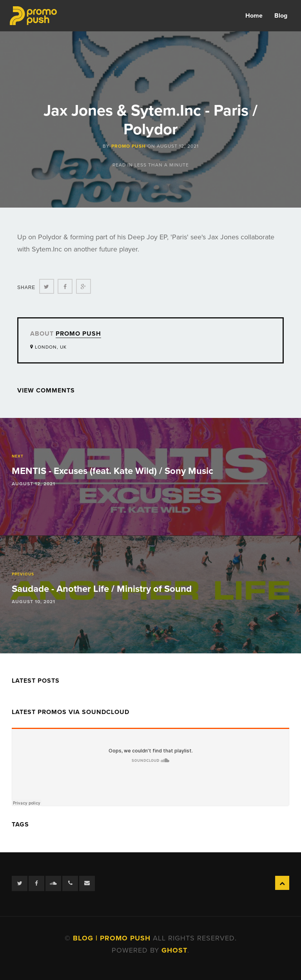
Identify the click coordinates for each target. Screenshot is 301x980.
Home (254, 16)
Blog (281, 16)
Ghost (174, 950)
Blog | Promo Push (113, 938)
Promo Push (129, 146)
